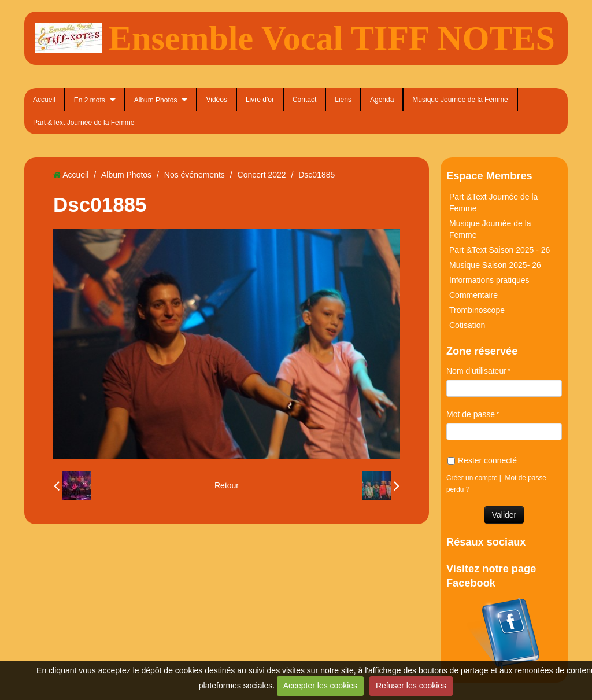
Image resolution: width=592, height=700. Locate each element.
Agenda (382, 100)
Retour (227, 485)
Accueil (44, 100)
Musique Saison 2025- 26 (495, 265)
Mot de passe (471, 414)
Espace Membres (489, 176)
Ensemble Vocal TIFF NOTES (332, 38)
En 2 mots (90, 100)
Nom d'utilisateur (476, 371)
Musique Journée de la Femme (460, 100)
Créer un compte (472, 478)
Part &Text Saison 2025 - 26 (499, 250)
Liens (343, 100)
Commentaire (473, 295)
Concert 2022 (262, 175)
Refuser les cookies (411, 686)
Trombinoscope (477, 310)
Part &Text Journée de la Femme (84, 123)
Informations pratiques (489, 280)
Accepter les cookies (320, 686)
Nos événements (195, 175)
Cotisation (467, 325)
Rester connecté (482, 460)
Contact (304, 100)
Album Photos (156, 100)
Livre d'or (260, 100)
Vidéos (216, 100)
